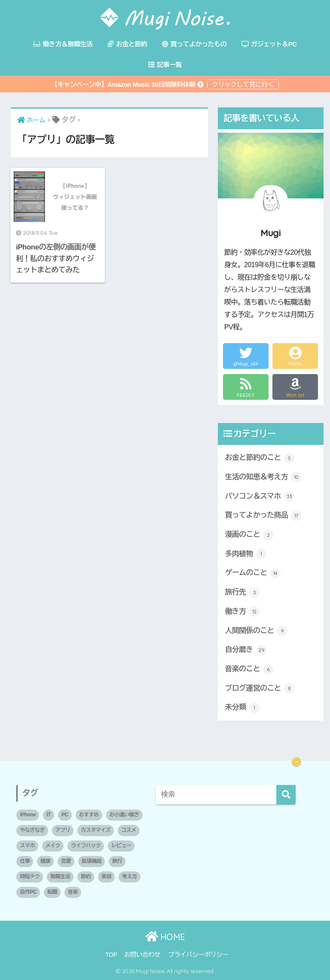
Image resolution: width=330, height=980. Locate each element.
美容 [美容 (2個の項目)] (106, 877)
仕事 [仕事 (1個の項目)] (25, 861)
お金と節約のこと (260, 458)
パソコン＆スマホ (260, 496)
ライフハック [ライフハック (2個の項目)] (86, 846)
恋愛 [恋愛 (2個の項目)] (66, 861)
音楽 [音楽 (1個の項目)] (73, 892)
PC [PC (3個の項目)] (65, 815)
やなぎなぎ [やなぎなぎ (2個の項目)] (32, 830)
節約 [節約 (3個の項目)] (86, 877)
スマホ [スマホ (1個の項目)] (27, 846)
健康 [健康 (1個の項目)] (45, 861)
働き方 (242, 612)
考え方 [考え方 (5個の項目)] (130, 877)
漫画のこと (249, 535)
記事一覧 (165, 65)
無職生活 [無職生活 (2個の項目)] (60, 877)
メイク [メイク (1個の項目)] (53, 846)
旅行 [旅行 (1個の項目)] (117, 861)
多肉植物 (246, 554)
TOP (111, 955)
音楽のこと (249, 670)
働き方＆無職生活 (63, 44)
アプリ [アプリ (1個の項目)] (63, 830)
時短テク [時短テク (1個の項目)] (30, 877)
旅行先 (242, 593)
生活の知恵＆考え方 (263, 477)
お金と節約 (127, 44)
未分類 (242, 708)
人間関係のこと (256, 631)
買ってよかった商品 (263, 516)
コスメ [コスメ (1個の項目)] (129, 830)
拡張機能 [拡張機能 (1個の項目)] (92, 861)
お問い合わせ (142, 955)
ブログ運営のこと (260, 688)
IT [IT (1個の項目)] (49, 815)
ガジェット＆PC (269, 44)
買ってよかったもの (194, 44)
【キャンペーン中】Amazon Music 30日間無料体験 (128, 84)
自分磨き (246, 650)
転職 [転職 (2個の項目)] (52, 892)
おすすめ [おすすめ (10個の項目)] (89, 815)
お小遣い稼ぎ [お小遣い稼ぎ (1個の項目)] (124, 815)
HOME (165, 937)
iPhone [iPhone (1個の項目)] (28, 815)
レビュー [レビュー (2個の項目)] (121, 846)
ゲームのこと (253, 573)
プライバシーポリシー (198, 955)
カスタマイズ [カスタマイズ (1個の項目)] (96, 830)
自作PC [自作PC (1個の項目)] (28, 892)
